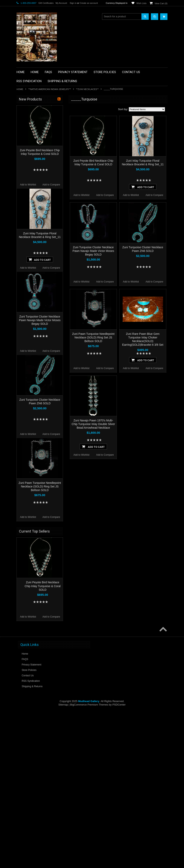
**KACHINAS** (27, 163)
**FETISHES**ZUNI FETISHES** (37, 156)
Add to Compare (105, 195)
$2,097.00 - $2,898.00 (30, 270)
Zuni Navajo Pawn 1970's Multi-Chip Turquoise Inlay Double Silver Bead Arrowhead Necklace (93, 424)
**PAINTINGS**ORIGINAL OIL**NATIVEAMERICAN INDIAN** (38, 192)
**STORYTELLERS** (30, 231)
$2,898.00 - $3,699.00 (30, 277)
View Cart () (161, 3)
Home (20, 89)
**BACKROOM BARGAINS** (34, 109)
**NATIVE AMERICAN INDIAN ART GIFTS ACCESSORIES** (38, 172)
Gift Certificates (46, 3)
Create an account (89, 3)
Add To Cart (143, 187)
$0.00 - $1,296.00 (28, 257)
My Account (61, 3)
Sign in (73, 3)
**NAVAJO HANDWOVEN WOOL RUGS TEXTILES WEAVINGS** (41, 202)
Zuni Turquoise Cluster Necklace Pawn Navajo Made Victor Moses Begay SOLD (93, 251)
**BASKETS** (26, 115)
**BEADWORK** (28, 132)
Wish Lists (141, 3)
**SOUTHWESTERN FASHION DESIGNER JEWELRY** (36, 213)
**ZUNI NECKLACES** (87, 89)
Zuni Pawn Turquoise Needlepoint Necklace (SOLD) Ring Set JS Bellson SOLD (93, 337)
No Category (26, 238)
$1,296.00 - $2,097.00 (30, 264)
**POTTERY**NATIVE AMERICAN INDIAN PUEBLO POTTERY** (38, 223)
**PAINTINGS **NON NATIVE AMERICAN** (35, 124)
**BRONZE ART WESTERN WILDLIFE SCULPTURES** (40, 141)
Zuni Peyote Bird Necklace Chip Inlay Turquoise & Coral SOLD (43, 778)
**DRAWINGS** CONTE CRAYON (37, 149)
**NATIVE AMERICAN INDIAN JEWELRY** (50, 89)
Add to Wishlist (81, 195)
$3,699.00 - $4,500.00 (30, 284)
